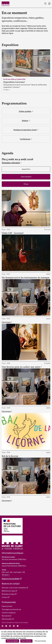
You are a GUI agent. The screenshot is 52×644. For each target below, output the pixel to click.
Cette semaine (26, 177)
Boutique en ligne (8, 594)
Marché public (7, 619)
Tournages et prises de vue (11, 609)
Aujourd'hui (26, 169)
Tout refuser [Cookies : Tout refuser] (26, 641)
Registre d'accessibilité (11, 579)
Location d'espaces (9, 613)
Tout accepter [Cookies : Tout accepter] (12, 641)
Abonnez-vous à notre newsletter (14, 588)
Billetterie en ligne (9, 591)
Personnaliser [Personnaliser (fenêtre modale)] (40, 641)
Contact (5, 597)
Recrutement (7, 616)
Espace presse (7, 606)
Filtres (26, 184)
